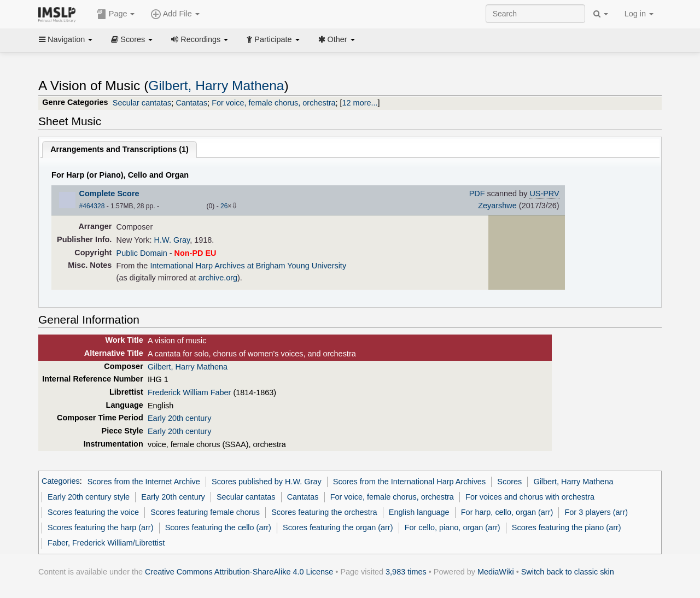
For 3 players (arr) (596, 512)
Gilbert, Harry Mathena (216, 86)
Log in (639, 14)
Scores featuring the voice (93, 512)
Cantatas (191, 103)
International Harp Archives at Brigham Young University (248, 266)
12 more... (360, 103)
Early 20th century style (89, 497)
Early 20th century (179, 418)
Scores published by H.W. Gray (267, 482)
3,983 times (406, 572)
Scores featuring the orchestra (324, 512)
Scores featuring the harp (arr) (100, 527)
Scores (132, 39)
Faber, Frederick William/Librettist (106, 543)
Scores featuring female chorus (205, 512)
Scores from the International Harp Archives (409, 482)
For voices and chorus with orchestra (530, 497)
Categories (61, 482)
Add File (175, 14)
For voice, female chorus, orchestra (273, 103)
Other (337, 39)
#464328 (92, 206)
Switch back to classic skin (568, 572)
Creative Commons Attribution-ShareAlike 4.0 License (239, 572)
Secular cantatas (142, 103)
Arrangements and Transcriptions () (119, 149)
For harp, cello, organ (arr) (507, 512)
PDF (477, 194)
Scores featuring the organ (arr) (338, 527)
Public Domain (142, 253)
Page (116, 14)
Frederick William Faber (189, 392)
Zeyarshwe (497, 206)
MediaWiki (496, 572)
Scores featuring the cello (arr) (218, 527)
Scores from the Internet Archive (144, 482)
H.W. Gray (172, 240)
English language (419, 512)
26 (224, 206)
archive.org (218, 278)
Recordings (200, 39)
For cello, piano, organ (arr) (453, 527)
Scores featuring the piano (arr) (567, 527)
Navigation (66, 39)
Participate (273, 39)
